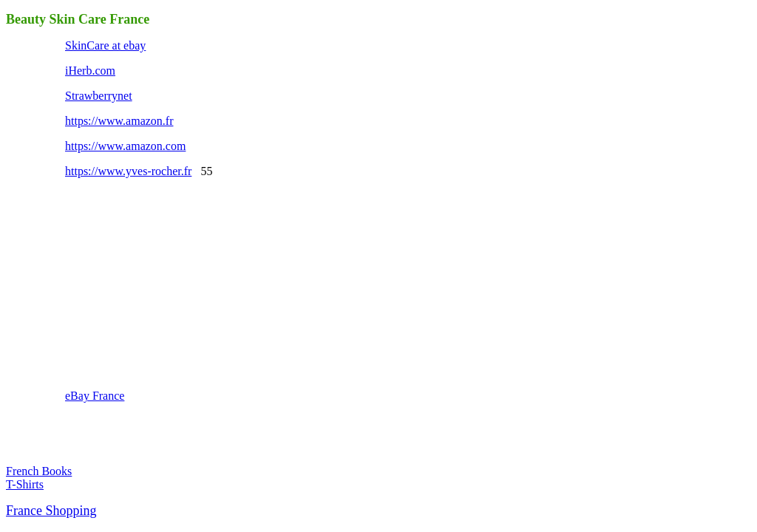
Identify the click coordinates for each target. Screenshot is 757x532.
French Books (39, 471)
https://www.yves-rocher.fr (128, 171)
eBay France (95, 396)
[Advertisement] (176, 282)
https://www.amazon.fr (119, 121)
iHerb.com (90, 71)
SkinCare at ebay (105, 45)
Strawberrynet (99, 96)
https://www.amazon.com (125, 146)
